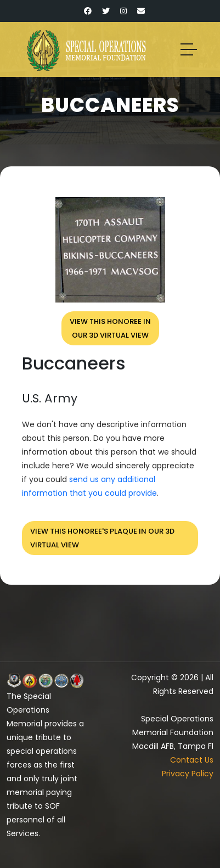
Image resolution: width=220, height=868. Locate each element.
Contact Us (192, 760)
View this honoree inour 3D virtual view (110, 328)
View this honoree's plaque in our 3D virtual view (102, 538)
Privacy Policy (188, 774)
